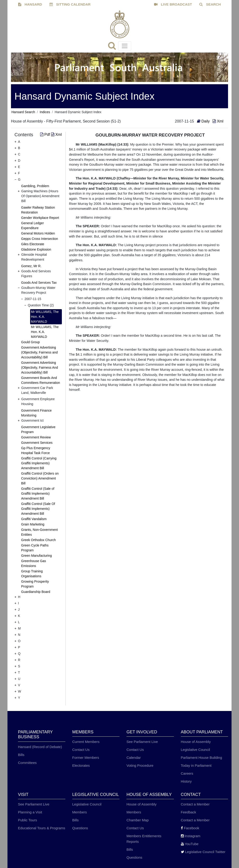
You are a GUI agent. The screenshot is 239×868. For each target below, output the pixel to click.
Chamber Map (138, 820)
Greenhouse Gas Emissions (34, 563)
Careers (187, 773)
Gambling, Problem (35, 186)
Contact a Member (195, 804)
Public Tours (27, 820)
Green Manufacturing (37, 556)
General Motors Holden (38, 233)
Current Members (86, 742)
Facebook (190, 828)
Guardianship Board (36, 592)
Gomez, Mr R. (31, 266)
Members (80, 812)
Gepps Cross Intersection (40, 239)
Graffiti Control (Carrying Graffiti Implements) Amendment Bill (39, 463)
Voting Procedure (140, 765)
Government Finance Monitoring (37, 413)
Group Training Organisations (32, 574)
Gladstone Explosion (36, 249)
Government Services (37, 443)
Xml (218, 121)
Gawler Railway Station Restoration (38, 210)
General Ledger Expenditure (33, 226)
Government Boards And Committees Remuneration (41, 380)
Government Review (36, 437)
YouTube (190, 844)
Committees (27, 763)
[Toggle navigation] (125, 46)
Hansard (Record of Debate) (40, 747)
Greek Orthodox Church (39, 540)
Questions (80, 828)
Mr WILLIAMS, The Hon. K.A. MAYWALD (45, 317)
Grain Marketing (33, 524)
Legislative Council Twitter (203, 852)
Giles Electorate (33, 244)
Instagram (191, 836)
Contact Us (81, 750)
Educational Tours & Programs (42, 828)
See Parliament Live (142, 742)
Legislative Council (195, 750)
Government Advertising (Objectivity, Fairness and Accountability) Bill (40, 352)
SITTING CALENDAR (70, 4)
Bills (21, 755)
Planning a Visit (30, 812)
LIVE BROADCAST (173, 4)
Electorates (81, 765)
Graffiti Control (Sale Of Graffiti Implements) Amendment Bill (38, 509)
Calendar (134, 758)
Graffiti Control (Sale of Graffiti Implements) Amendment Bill (38, 493)
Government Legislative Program (38, 429)
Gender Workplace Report (40, 218)
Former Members (86, 758)
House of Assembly (196, 742)
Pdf (46, 135)
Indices (45, 112)
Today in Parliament (196, 765)
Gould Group (31, 342)
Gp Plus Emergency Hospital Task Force (36, 450)
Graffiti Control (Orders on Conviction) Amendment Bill (40, 478)
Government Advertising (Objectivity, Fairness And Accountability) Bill (40, 367)
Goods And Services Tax (39, 283)
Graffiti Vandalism (34, 519)
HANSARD (30, 4)
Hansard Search (23, 112)
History (186, 781)
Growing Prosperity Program (35, 584)
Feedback (189, 812)
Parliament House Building (202, 758)
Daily (204, 121)
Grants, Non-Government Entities (40, 532)
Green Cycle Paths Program (35, 548)
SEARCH (210, 4)
